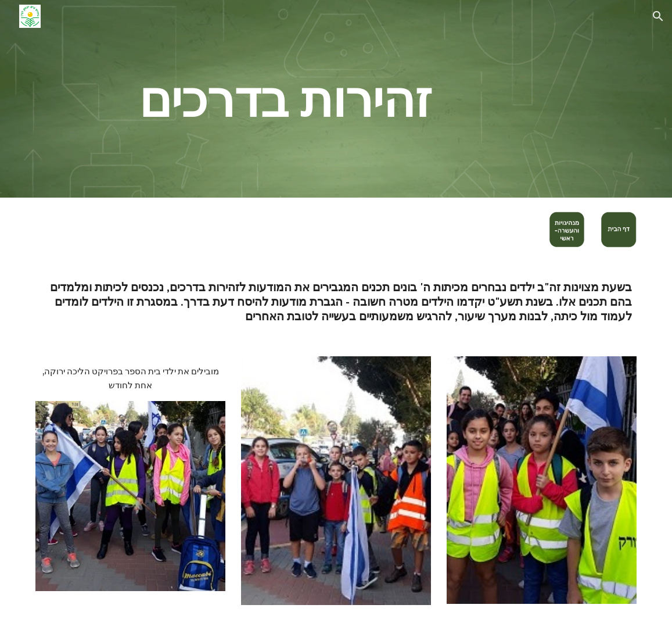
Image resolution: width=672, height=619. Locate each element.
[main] (285, 99)
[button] (658, 16)
